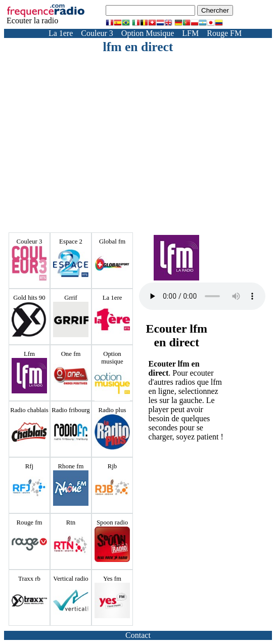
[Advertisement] (153, 131)
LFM (190, 33)
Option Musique (148, 33)
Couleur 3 (97, 33)
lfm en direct (138, 47)
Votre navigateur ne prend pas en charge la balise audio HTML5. (202, 296)
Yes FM (184, 42)
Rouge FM (224, 33)
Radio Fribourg (60, 42)
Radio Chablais (229, 42)
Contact (138, 635)
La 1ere (61, 33)
